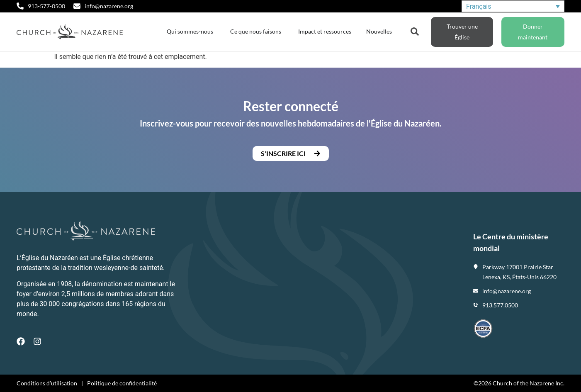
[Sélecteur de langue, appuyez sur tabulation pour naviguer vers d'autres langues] (513, 6)
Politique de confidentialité (122, 383)
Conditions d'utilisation (47, 383)
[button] (291, 153)
